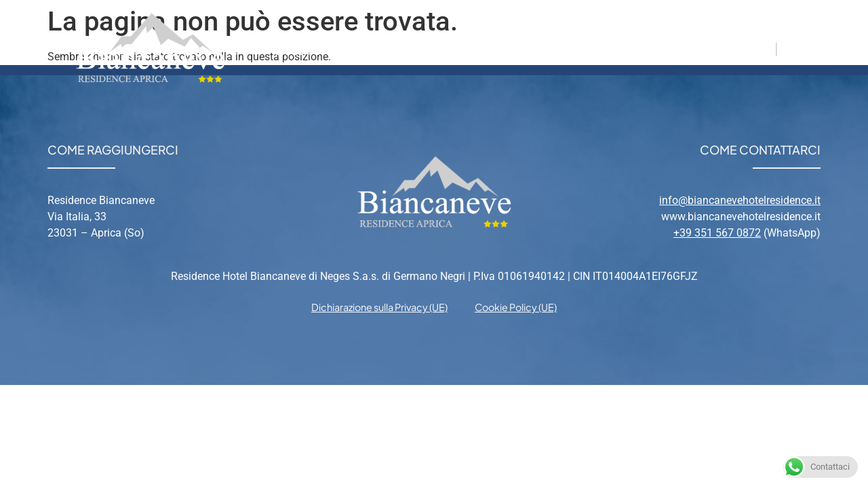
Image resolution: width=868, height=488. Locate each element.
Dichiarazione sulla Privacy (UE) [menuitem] (379, 307)
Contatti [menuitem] (658, 48)
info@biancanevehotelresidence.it (740, 200)
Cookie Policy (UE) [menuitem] (516, 307)
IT (765, 48)
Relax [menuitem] (585, 48)
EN (791, 48)
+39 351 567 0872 (717, 233)
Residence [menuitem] (310, 48)
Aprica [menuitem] (518, 48)
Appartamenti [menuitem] (420, 48)
